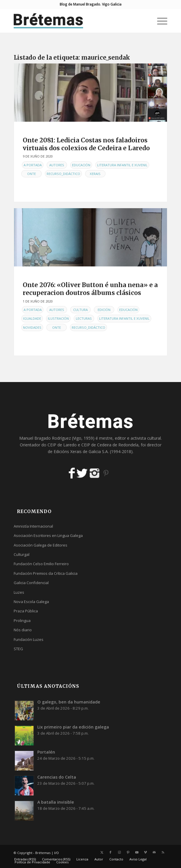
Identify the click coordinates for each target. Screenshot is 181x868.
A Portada (33, 165)
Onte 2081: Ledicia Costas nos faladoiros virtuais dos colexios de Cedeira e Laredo (86, 144)
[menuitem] (159, 21)
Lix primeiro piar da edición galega (73, 727)
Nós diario (23, 630)
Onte (31, 174)
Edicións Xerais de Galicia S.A (81, 451)
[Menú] (159, 21)
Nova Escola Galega (31, 602)
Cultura (80, 310)
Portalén (46, 752)
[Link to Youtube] (137, 852)
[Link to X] (102, 852)
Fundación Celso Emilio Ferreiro (41, 564)
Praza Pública (26, 611)
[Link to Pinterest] (128, 852)
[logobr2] (75, 21)
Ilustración (58, 318)
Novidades (32, 327)
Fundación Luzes (29, 639)
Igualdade (32, 318)
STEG (18, 649)
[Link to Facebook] (110, 852)
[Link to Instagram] (119, 852)
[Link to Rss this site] (163, 852)
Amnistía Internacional (33, 526)
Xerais (95, 174)
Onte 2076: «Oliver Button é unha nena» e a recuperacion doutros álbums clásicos (90, 289)
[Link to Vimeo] (145, 852)
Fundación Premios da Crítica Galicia (46, 573)
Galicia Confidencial (31, 583)
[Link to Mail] (154, 852)
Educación (81, 165)
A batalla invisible (56, 802)
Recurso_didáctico (63, 174)
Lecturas (84, 318)
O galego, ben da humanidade (69, 702)
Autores (57, 165)
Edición (104, 310)
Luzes (19, 592)
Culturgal (22, 554)
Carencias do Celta (57, 777)
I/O (57, 853)
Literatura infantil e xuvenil (122, 165)
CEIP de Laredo (62, 445)
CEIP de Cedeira (96, 445)
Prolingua (22, 620)
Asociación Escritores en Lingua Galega (48, 535)
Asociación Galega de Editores (41, 545)
